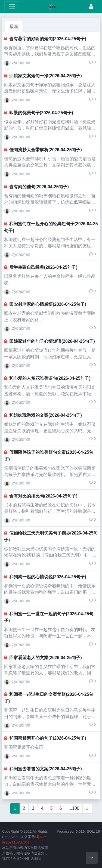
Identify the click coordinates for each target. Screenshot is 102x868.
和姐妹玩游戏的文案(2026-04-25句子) (46, 415)
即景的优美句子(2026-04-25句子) (41, 113)
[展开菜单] (12, 7)
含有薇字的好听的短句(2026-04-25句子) (48, 39)
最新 (14, 27)
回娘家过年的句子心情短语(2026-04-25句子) (52, 341)
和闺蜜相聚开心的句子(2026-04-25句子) (48, 738)
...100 (74, 808)
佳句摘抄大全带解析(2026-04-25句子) (46, 150)
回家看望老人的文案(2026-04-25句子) (46, 658)
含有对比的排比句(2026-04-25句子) (43, 496)
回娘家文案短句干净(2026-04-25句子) (46, 76)
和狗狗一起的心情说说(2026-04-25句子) (48, 577)
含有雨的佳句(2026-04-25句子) (39, 187)
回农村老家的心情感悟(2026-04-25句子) (48, 304)
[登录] (91, 7)
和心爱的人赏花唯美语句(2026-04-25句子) (50, 378)
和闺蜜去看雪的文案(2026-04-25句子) (46, 769)
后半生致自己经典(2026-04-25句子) (43, 267)
